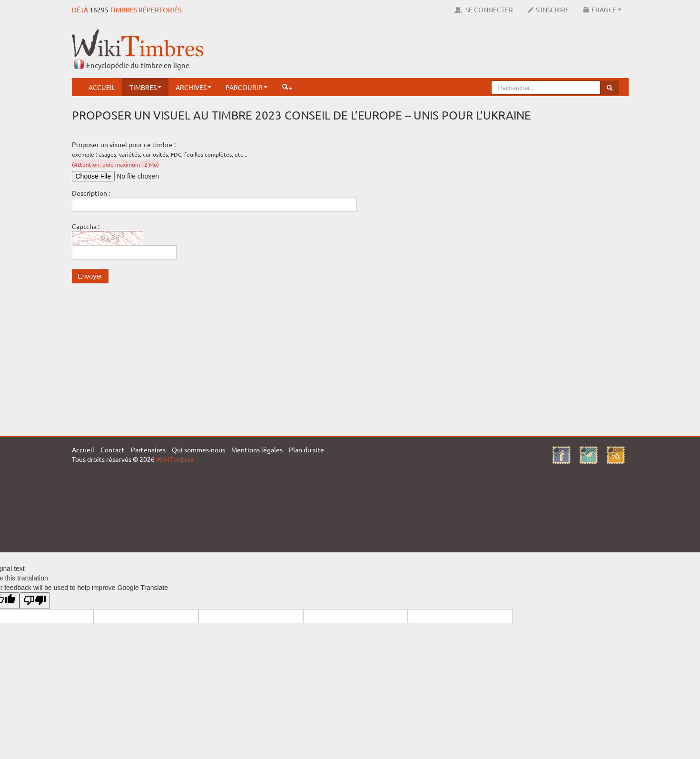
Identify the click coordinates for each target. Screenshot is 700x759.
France (602, 10)
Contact (113, 449)
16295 (99, 10)
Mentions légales (257, 449)
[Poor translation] (35, 601)
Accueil (102, 87)
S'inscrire (548, 10)
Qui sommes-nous (198, 449)
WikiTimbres (175, 459)
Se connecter (484, 10)
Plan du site (306, 449)
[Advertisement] (455, 50)
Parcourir (246, 87)
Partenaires (148, 449)
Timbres (145, 87)
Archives (193, 87)
